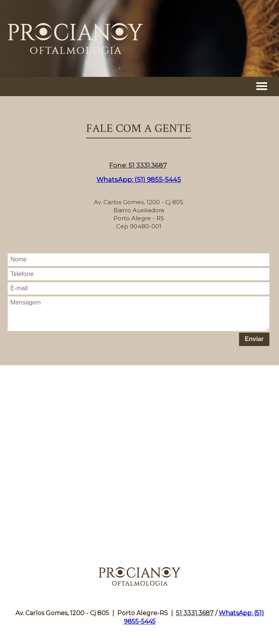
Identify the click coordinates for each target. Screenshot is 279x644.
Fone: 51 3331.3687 (138, 165)
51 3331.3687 (195, 613)
